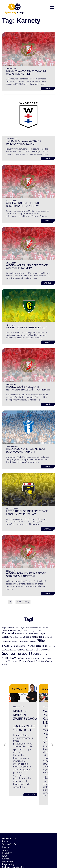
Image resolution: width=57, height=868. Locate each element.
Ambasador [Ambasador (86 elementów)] (11, 628)
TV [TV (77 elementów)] (47, 658)
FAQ (4, 838)
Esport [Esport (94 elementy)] (5, 631)
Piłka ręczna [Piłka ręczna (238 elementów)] (19, 646)
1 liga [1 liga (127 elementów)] (4, 628)
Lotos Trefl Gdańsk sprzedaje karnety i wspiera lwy (27, 513)
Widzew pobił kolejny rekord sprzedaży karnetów (26, 575)
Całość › (48, 88)
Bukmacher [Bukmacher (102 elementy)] (30, 628)
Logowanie (8, 844)
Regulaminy (8, 847)
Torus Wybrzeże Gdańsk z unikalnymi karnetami (24, 142)
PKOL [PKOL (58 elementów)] (50, 646)
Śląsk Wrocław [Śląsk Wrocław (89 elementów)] (46, 661)
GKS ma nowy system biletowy (26, 328)
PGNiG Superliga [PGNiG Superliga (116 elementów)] (29, 641)
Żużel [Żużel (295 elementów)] (5, 664)
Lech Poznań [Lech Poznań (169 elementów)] (33, 633)
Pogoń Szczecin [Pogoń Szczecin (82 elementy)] (11, 650)
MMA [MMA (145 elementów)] (5, 641)
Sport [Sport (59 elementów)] (18, 658)
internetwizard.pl (28, 863)
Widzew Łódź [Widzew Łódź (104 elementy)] (13, 661)
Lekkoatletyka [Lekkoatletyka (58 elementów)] (18, 637)
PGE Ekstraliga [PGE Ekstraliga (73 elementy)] (17, 641)
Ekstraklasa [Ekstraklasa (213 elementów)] (41, 628)
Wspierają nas (9, 821)
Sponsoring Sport (11, 827)
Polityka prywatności (13, 850)
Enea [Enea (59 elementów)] (49, 628)
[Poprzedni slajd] (5, 736)
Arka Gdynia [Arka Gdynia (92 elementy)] (20, 628)
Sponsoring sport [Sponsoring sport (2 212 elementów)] (16, 653)
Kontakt (6, 841)
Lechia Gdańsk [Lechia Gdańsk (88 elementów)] (22, 634)
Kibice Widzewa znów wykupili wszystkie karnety (26, 72)
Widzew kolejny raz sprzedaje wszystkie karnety (27, 267)
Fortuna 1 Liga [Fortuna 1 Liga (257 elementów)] (15, 630)
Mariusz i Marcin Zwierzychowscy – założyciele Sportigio (29, 723)
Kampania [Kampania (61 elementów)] (51, 631)
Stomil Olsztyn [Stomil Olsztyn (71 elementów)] (38, 658)
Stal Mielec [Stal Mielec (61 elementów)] (28, 658)
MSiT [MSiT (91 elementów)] (9, 641)
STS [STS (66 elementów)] (44, 658)
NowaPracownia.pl (37, 861)
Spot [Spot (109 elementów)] (22, 658)
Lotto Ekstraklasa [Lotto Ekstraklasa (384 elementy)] (33, 637)
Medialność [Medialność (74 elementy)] (48, 637)
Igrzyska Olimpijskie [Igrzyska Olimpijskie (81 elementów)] (40, 631)
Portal (5, 824)
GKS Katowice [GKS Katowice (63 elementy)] (28, 631)
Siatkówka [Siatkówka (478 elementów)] (43, 649)
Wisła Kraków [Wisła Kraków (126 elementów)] (25, 661)
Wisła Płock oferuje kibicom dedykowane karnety (25, 450)
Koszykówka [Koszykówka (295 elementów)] (9, 633)
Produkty (7, 835)
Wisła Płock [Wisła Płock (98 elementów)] (36, 661)
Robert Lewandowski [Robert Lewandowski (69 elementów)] (29, 650)
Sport (5, 832)
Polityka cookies (10, 853)
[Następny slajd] (52, 736)
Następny (23, 602)
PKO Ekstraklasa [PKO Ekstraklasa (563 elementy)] (37, 646)
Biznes (5, 830)
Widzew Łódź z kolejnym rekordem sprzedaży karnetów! (28, 388)
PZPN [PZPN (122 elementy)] (19, 650)
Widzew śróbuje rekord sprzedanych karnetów (22, 205)
